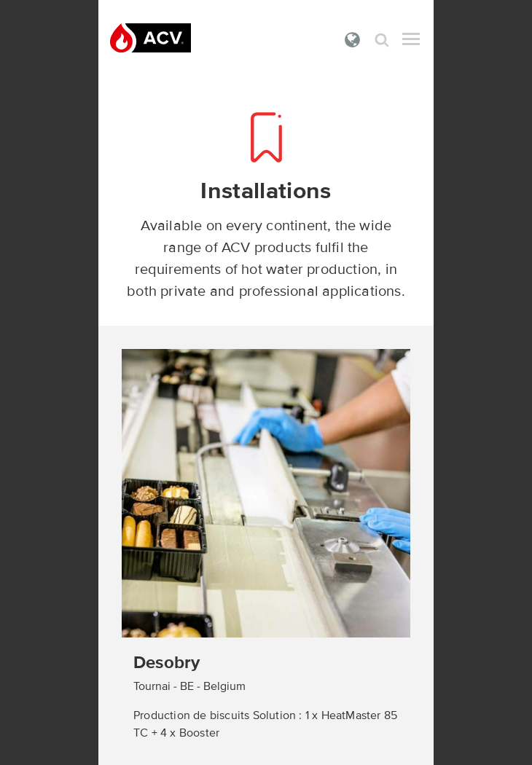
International (353, 39)
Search (382, 40)
